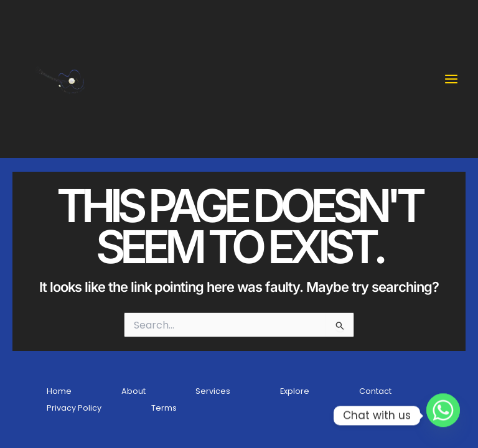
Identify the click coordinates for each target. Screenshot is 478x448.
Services (213, 391)
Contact (375, 391)
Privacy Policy (74, 408)
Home (59, 391)
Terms (164, 408)
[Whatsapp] (443, 416)
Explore (295, 391)
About (134, 391)
